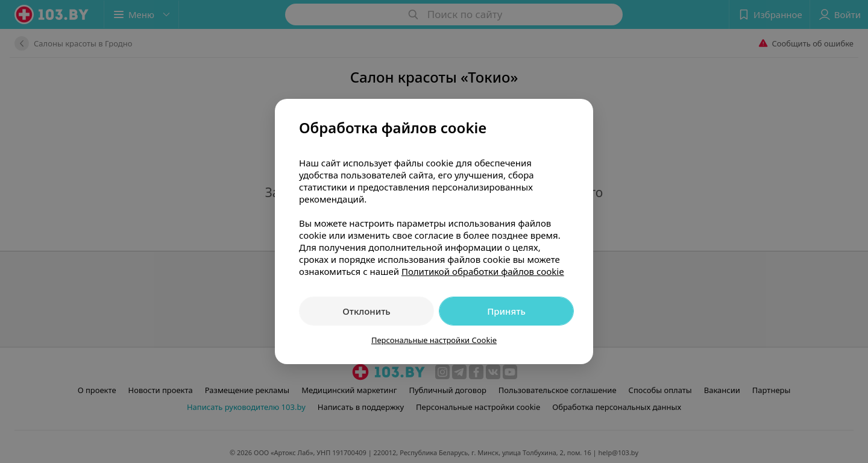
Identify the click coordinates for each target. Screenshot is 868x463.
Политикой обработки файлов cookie (483, 271)
